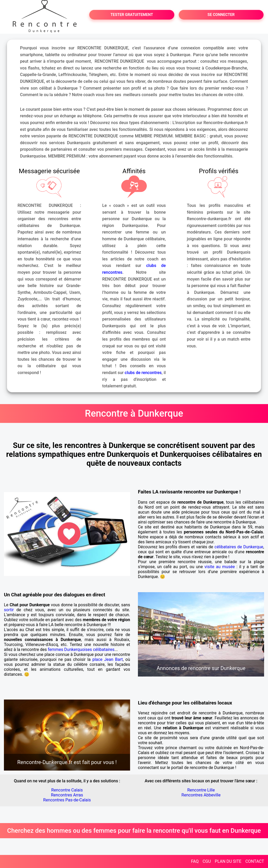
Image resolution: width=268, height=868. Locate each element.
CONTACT (255, 861)
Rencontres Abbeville (201, 795)
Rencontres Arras (67, 795)
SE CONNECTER (221, 15)
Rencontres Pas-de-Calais (67, 800)
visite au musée (220, 567)
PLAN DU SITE (228, 861)
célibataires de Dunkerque (239, 547)
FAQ (195, 861)
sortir (9, 610)
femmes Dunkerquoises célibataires (81, 649)
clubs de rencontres (143, 373)
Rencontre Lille (201, 790)
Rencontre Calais (67, 790)
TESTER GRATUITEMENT (132, 15)
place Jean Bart (108, 659)
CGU (207, 861)
